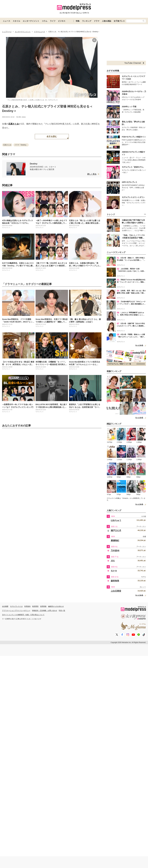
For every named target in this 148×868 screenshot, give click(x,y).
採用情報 (43, 606)
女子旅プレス (119, 21)
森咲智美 (115, 581)
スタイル (16, 21)
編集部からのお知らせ (56, 606)
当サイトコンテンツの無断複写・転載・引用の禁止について (23, 615)
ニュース (7, 21)
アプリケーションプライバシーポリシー (16, 611)
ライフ (53, 21)
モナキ (114, 571)
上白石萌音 (116, 591)
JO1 (113, 561)
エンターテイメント (31, 21)
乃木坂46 (115, 551)
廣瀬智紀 (115, 541)
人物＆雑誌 (107, 21)
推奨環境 (35, 606)
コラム (45, 21)
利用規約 (27, 606)
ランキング (87, 21)
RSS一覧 (62, 611)
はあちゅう (116, 520)
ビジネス (62, 21)
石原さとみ (14, 124)
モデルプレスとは (16, 606)
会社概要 (5, 606)
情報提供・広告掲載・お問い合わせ (45, 611)
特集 (78, 21)
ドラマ (97, 21)
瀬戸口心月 (116, 530)
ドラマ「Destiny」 (21, 145)
